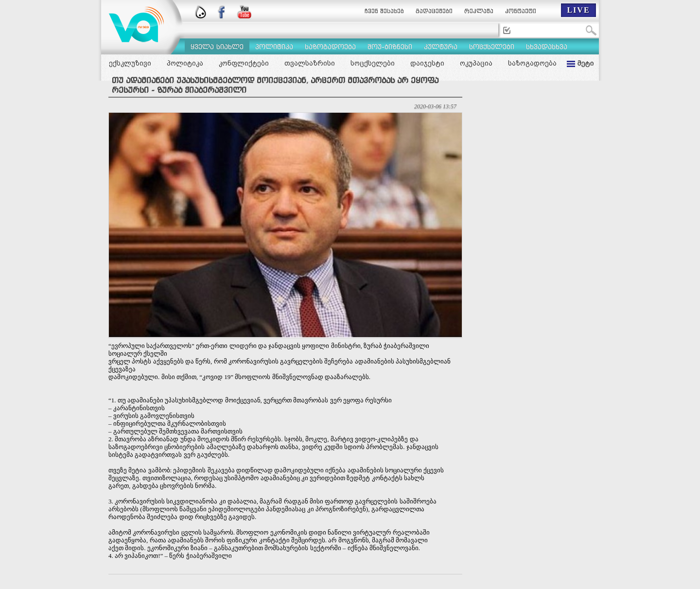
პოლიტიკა (185, 63)
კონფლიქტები (244, 63)
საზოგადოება (532, 63)
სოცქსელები (373, 63)
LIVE (578, 10)
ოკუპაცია (476, 63)
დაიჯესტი (427, 63)
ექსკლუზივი (130, 63)
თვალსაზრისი (310, 63)
